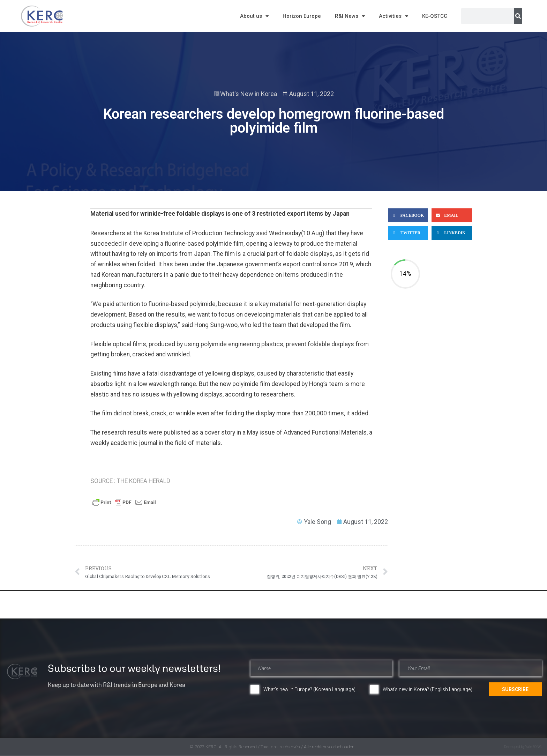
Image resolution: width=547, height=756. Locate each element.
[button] (408, 215)
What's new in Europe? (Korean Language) (309, 689)
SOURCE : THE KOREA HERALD (130, 481)
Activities (394, 16)
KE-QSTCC (435, 16)
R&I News (350, 16)
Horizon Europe (302, 16)
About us (254, 16)
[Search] (518, 16)
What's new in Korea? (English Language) (428, 689)
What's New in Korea (249, 94)
